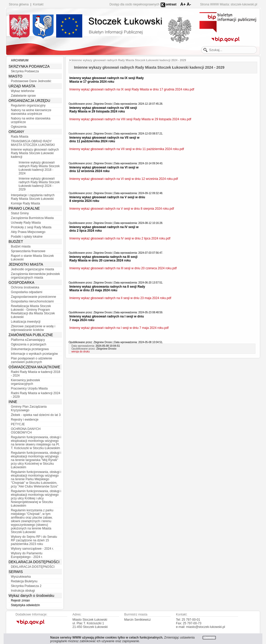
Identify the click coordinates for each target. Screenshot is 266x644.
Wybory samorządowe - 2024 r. (32, 549)
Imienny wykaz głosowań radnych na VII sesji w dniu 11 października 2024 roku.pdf (127, 149)
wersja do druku (81, 352)
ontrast (171, 4)
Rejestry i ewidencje (25, 420)
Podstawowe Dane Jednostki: (31, 81)
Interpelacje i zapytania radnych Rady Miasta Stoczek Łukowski (33, 197)
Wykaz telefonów (23, 91)
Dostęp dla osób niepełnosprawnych (134, 4)
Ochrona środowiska (25, 287)
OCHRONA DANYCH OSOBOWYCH (26, 431)
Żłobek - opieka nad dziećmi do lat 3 (36, 415)
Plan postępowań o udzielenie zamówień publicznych (31, 360)
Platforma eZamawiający (28, 340)
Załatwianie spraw (23, 96)
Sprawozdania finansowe (28, 251)
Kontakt (38, 4)
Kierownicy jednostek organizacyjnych (25, 382)
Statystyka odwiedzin (25, 605)
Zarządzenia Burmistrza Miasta (32, 218)
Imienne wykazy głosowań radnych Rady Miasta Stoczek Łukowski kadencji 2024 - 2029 (39, 184)
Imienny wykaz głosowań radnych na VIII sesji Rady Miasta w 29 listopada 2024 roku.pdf (130, 119)
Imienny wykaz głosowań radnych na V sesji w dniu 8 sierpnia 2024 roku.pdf (122, 209)
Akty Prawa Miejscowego (28, 232)
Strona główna (19, 4)
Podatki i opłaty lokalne (27, 237)
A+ (183, 4)
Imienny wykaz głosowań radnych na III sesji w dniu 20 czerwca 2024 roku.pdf (123, 268)
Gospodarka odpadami (27, 292)
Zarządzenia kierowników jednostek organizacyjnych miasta (35, 276)
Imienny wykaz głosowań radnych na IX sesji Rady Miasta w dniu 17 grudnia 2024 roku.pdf (132, 89)
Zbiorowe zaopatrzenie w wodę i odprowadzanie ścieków (33, 328)
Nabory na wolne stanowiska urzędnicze (31, 120)
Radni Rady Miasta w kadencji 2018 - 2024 (36, 374)
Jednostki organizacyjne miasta (32, 269)
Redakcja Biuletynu (24, 581)
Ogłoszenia (19, 127)
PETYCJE (18, 424)
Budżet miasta (21, 246)
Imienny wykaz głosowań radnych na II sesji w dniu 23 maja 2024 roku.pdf (120, 298)
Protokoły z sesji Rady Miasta (31, 227)
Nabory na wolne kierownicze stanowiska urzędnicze (31, 112)
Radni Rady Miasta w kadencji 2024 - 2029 (36, 395)
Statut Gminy (20, 213)
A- (189, 4)
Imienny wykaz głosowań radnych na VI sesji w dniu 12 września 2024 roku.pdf (124, 179)
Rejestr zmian (20, 600)
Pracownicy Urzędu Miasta (29, 388)
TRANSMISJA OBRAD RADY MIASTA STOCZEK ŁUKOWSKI (33, 143)
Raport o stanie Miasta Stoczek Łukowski (32, 258)
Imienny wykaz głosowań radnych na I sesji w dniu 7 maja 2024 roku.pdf (119, 328)
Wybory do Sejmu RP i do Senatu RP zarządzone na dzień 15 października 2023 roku (34, 540)
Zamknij (209, 638)
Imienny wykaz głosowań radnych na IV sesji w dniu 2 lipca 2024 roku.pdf (120, 238)
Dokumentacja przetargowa (30, 349)
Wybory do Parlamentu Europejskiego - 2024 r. (27, 555)
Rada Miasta (20, 137)
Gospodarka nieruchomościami (32, 301)
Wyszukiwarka (21, 577)
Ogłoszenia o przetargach (29, 344)
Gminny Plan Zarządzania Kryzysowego (29, 408)
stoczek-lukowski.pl (244, 4)
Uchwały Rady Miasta (26, 223)
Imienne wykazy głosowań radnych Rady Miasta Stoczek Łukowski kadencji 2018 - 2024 (39, 168)
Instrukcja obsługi (23, 591)
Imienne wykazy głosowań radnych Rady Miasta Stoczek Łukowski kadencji (35, 153)
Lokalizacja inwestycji (26, 322)
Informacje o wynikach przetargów (34, 354)
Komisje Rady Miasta (25, 203)
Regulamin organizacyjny (28, 105)
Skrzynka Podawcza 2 (26, 586)
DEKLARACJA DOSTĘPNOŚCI (33, 567)
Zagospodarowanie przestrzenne (34, 297)
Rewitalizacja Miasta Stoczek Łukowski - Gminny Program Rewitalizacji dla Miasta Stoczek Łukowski (33, 312)
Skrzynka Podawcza (25, 71)
